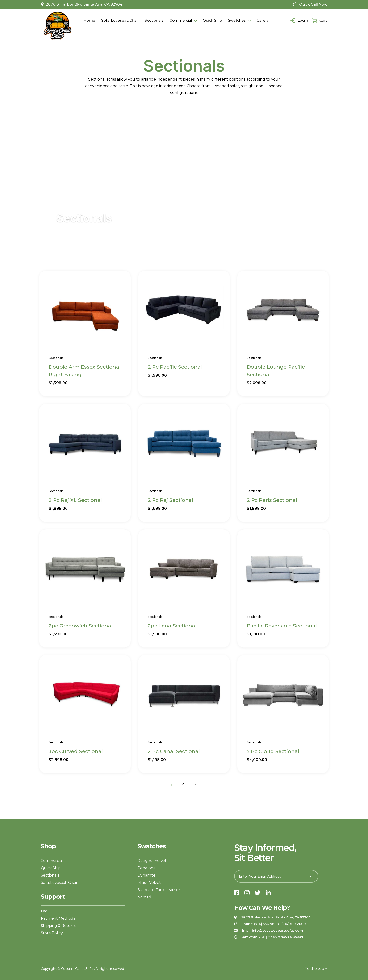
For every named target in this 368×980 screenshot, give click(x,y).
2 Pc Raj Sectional (170, 500)
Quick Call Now (310, 4)
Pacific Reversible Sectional (282, 626)
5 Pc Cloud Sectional (273, 751)
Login (299, 21)
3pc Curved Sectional (76, 751)
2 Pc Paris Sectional (272, 500)
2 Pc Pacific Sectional (175, 367)
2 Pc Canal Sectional (174, 751)
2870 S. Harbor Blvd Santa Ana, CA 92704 (82, 4)
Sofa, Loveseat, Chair (120, 20)
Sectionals (154, 20)
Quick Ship (212, 20)
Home (89, 20)
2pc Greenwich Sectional (81, 626)
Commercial (181, 20)
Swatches (237, 20)
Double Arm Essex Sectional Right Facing (85, 371)
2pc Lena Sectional (172, 626)
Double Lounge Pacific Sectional (276, 371)
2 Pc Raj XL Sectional (75, 500)
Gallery (263, 20)
